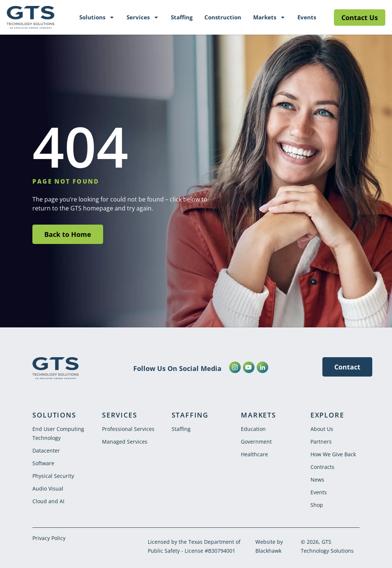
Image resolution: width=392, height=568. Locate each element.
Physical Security (53, 476)
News (317, 480)
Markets (269, 17)
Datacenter (46, 450)
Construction (223, 17)
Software (43, 463)
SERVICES (119, 415)
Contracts (322, 467)
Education (253, 429)
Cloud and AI (48, 501)
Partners (321, 442)
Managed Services (125, 442)
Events (307, 17)
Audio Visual (48, 488)
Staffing (182, 17)
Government (256, 442)
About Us (322, 429)
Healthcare (254, 454)
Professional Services (128, 429)
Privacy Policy (49, 538)
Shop (317, 505)
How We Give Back (333, 454)
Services (143, 17)
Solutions (97, 17)
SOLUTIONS (54, 415)
